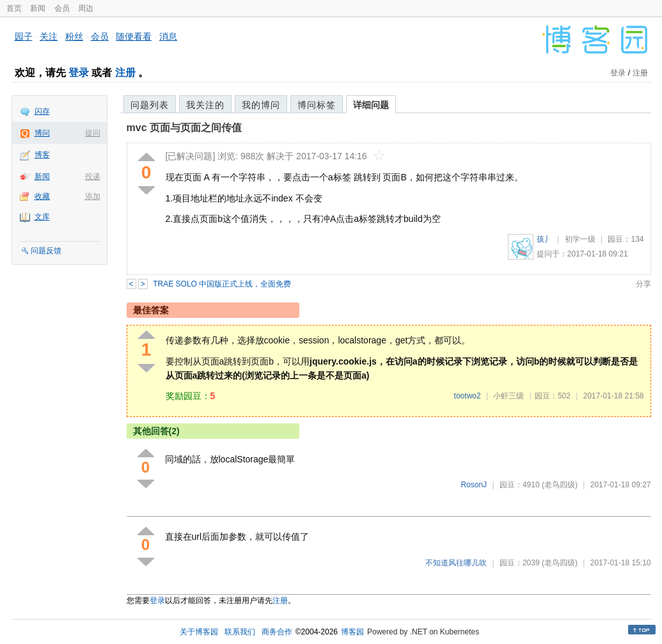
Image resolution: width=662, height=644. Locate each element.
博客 (42, 155)
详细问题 (371, 105)
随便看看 (134, 36)
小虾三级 (508, 396)
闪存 (42, 111)
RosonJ (474, 485)
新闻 (38, 8)
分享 (643, 284)
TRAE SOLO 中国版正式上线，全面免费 (222, 284)
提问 (93, 133)
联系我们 (240, 632)
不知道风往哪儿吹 (456, 563)
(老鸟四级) (560, 485)
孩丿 (544, 239)
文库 (42, 217)
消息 (168, 36)
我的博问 (261, 105)
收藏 (42, 196)
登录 (79, 73)
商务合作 (277, 632)
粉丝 (74, 36)
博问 (42, 133)
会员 (62, 8)
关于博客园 (199, 632)
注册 (125, 73)
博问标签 (317, 105)
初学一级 (580, 239)
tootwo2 (468, 396)
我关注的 (205, 105)
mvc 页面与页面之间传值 (184, 128)
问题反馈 (46, 251)
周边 (86, 8)
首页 (14, 8)
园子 (24, 36)
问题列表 (150, 105)
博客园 (352, 632)
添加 (93, 196)
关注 (49, 36)
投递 (93, 177)
